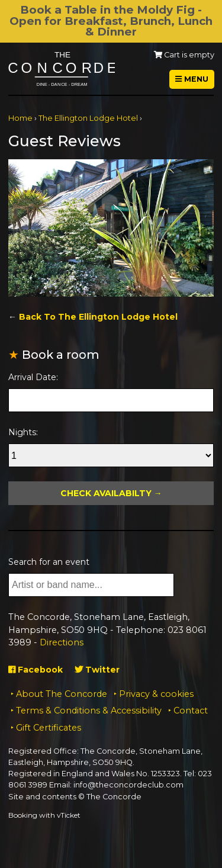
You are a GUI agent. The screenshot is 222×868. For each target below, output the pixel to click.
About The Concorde (62, 694)
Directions (62, 642)
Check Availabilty (106, 493)
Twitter (97, 670)
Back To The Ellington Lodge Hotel (98, 317)
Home (20, 118)
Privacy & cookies (156, 694)
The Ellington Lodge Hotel (88, 118)
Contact (191, 711)
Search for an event (49, 562)
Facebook (36, 670)
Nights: (23, 432)
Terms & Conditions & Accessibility (89, 711)
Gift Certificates (49, 728)
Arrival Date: (33, 377)
